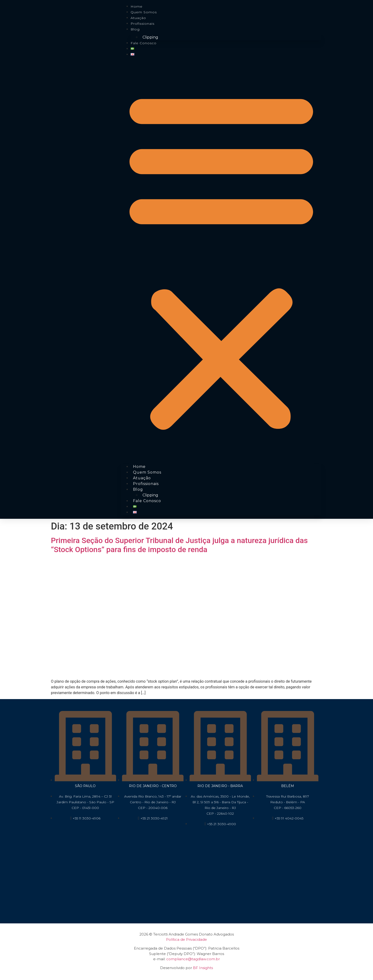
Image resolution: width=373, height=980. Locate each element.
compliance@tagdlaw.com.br (193, 959)
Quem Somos (144, 12)
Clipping (150, 37)
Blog (135, 29)
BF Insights (203, 968)
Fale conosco (144, 43)
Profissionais (142, 24)
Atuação (138, 18)
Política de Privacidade (186, 939)
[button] (221, 259)
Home (137, 6)
